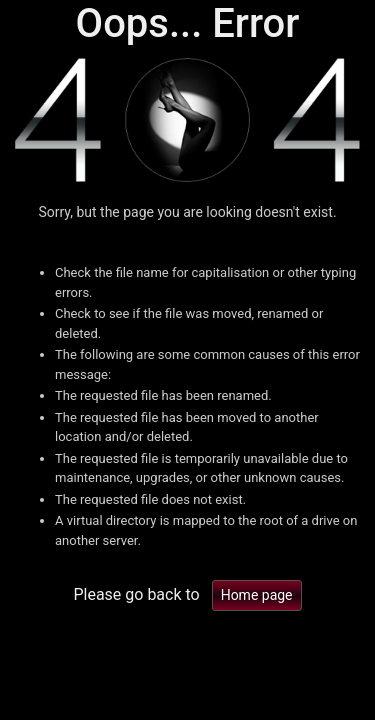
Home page (257, 595)
